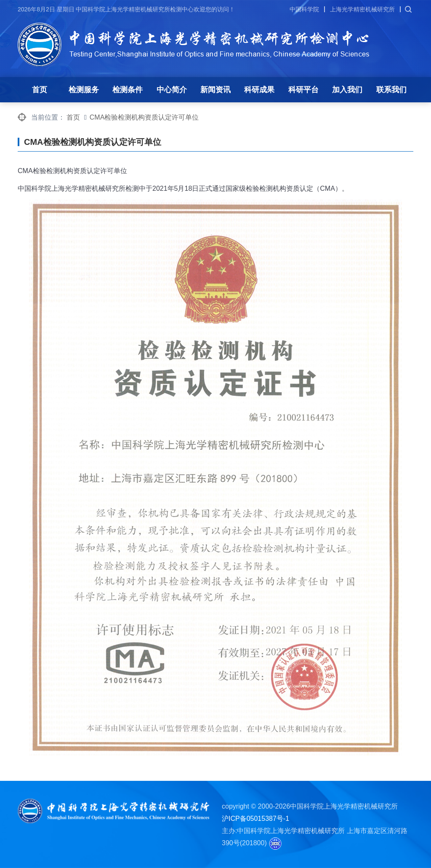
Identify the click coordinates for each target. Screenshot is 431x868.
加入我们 (347, 90)
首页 (40, 90)
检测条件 (128, 90)
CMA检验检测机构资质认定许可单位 (144, 117)
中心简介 (172, 90)
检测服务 (84, 90)
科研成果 (259, 90)
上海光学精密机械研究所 (362, 9)
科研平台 (303, 90)
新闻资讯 (215, 90)
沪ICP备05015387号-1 (255, 819)
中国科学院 (304, 9)
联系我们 (391, 90)
